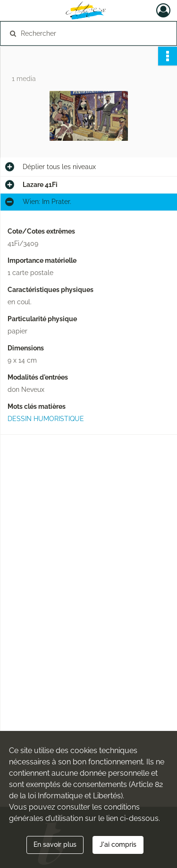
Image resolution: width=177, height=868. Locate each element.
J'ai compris (118, 844)
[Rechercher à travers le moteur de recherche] (88, 33)
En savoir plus (55, 844)
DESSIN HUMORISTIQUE (46, 419)
